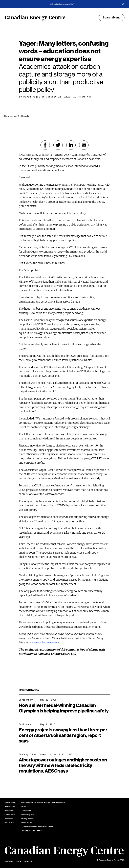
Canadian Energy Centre (35, 18)
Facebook (28, 861)
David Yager (32, 97)
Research (9, 819)
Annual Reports (28, 815)
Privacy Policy (27, 819)
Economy (24, 754)
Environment (26, 700)
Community (10, 815)
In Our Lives (9, 823)
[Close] (123, 4)
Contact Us (26, 811)
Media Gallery (10, 803)
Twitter (18, 861)
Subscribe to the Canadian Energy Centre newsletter (43, 803)
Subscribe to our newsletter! (62, 4)
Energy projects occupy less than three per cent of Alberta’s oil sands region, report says (63, 735)
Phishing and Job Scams (31, 831)
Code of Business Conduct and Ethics (37, 827)
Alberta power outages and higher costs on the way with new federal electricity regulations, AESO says (63, 765)
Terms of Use (27, 823)
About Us (25, 807)
